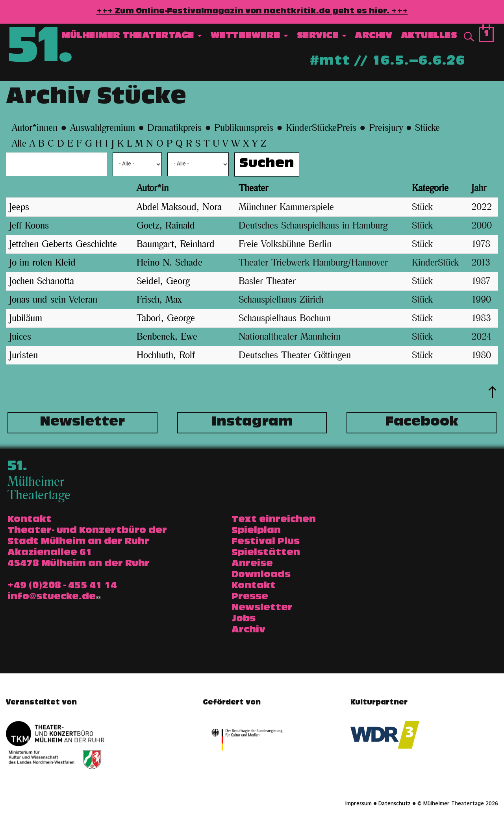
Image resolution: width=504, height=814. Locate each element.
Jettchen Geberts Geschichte (63, 244)
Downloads (261, 575)
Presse (250, 597)
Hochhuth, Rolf (166, 355)
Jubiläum (26, 318)
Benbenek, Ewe (167, 337)
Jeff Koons (29, 226)
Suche (469, 37)
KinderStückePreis (321, 128)
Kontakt (254, 586)
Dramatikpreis (174, 128)
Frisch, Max (159, 300)
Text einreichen (274, 520)
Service (322, 36)
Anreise (252, 564)
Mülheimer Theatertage (132, 36)
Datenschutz (395, 804)
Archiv (373, 36)
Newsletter (82, 423)
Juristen (23, 355)
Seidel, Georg (163, 281)
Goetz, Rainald (166, 226)
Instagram (252, 423)
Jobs (244, 619)
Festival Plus (266, 542)
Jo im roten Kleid (42, 263)
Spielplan (256, 531)
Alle (21, 144)
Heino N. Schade (170, 263)
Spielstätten (266, 553)
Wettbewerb (250, 36)
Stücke (427, 128)
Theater (253, 188)
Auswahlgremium (103, 128)
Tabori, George (166, 318)
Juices (20, 337)
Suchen (267, 164)
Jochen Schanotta (42, 281)
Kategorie (430, 188)
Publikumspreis (244, 128)
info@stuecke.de (54, 597)
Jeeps (19, 207)
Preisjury (386, 128)
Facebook (422, 423)
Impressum (359, 804)
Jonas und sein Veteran (53, 300)
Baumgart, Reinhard (176, 244)
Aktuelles (429, 36)
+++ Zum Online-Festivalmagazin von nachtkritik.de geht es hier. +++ (252, 12)
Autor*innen (35, 128)
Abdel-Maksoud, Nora (179, 207)
